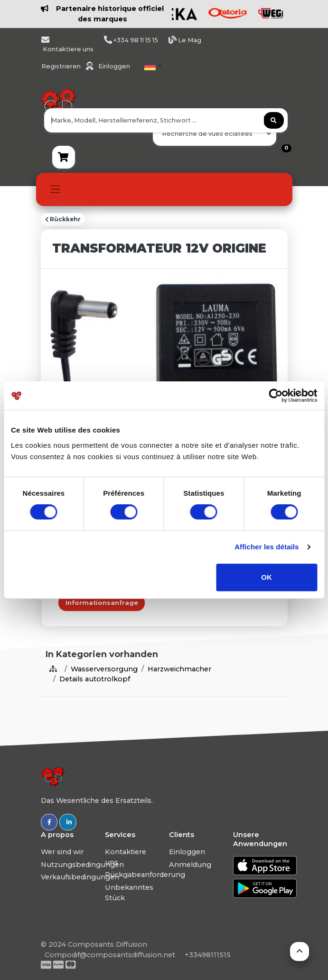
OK (267, 577)
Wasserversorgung (104, 669)
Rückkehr (63, 219)
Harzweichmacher (179, 669)
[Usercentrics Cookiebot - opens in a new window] (276, 396)
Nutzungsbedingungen (82, 865)
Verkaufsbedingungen (80, 877)
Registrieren (62, 66)
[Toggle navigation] (55, 189)
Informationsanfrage (102, 603)
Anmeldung (190, 865)
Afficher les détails (267, 547)
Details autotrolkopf (95, 679)
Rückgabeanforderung (145, 875)
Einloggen (114, 66)
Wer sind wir (62, 852)
